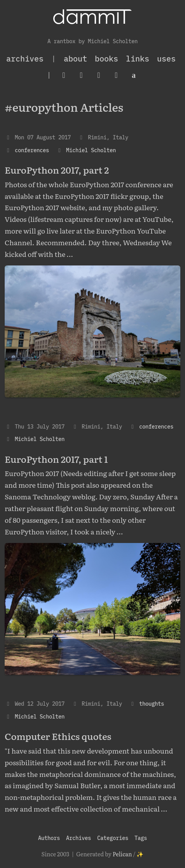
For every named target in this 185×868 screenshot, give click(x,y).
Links (138, 59)
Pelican (122, 854)
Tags (141, 838)
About (75, 59)
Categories (113, 838)
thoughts (152, 704)
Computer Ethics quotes (58, 736)
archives (25, 59)
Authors (49, 838)
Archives (79, 838)
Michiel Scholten (91, 150)
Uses (166, 59)
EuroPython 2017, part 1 (56, 459)
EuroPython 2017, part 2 (57, 170)
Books (106, 59)
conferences (32, 150)
